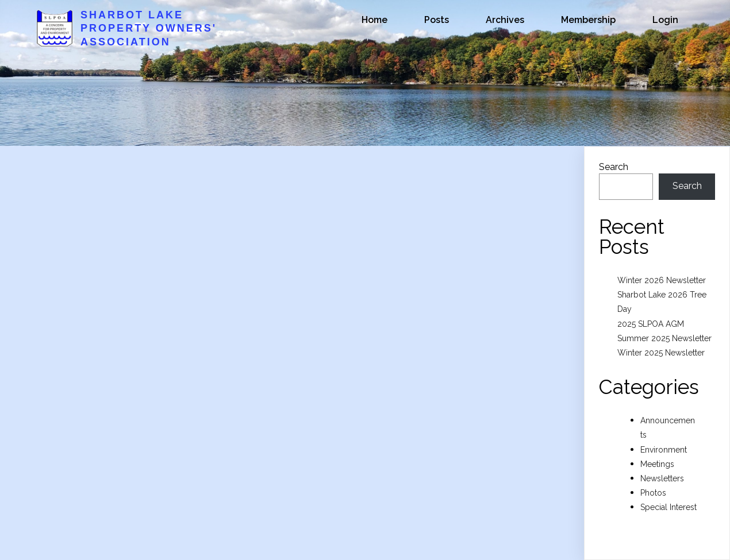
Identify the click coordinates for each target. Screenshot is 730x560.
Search (614, 167)
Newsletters (662, 478)
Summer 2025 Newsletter (664, 338)
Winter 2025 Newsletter (661, 353)
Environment (664, 450)
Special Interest (668, 507)
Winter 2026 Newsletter (662, 280)
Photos (653, 493)
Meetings (657, 464)
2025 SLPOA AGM (651, 324)
